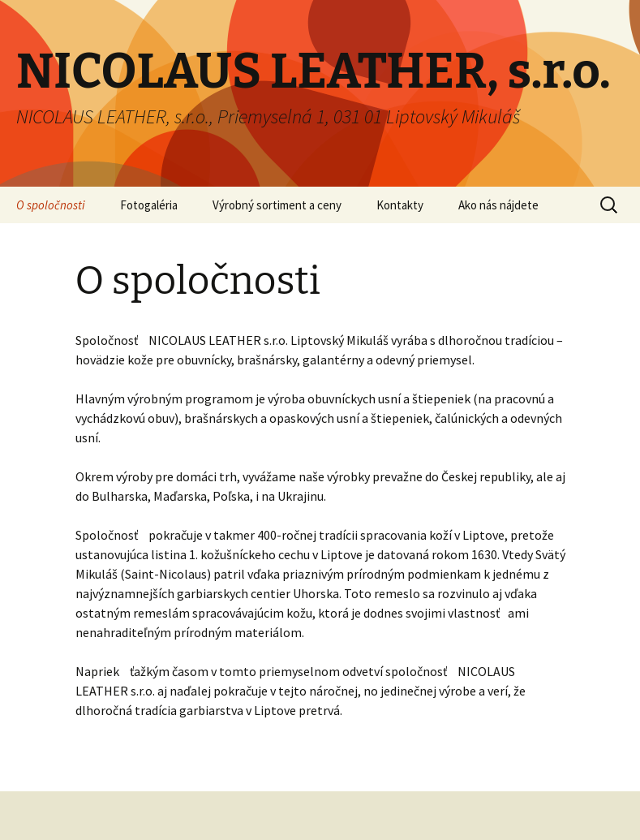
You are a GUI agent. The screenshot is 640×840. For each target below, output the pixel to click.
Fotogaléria (149, 205)
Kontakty (400, 205)
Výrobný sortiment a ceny (277, 205)
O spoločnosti (51, 205)
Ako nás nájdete (498, 205)
